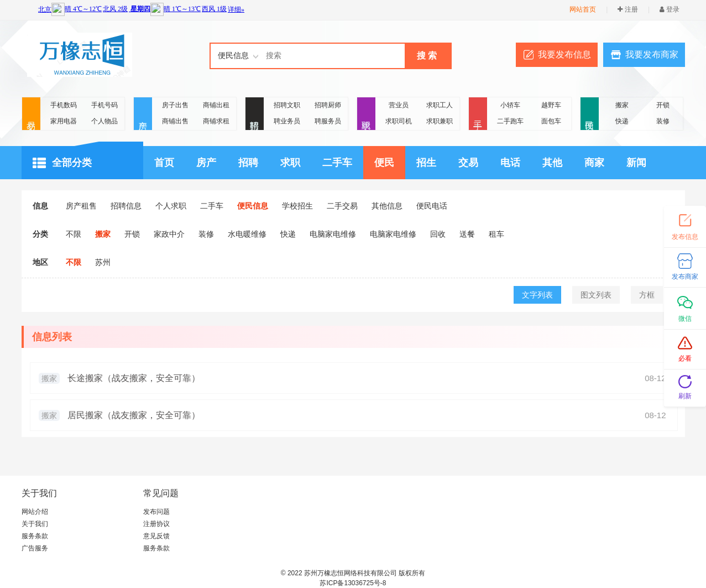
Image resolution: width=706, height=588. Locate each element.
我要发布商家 (652, 54)
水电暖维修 (247, 234)
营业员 (399, 105)
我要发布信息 (564, 54)
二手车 (337, 163)
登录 (670, 9)
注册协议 (156, 524)
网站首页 (583, 9)
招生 (426, 163)
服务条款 (35, 536)
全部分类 (62, 163)
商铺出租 (216, 105)
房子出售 (175, 105)
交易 (31, 114)
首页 (164, 163)
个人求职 (171, 206)
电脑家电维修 (333, 234)
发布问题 (156, 512)
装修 (663, 121)
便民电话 (432, 206)
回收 (438, 234)
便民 (590, 114)
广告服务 (35, 548)
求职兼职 (440, 121)
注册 (627, 9)
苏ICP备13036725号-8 (353, 583)
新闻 (636, 163)
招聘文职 (287, 105)
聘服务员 (328, 121)
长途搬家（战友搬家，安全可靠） (134, 378)
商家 (594, 163)
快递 (622, 121)
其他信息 (387, 206)
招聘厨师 (328, 105)
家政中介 (169, 234)
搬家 (622, 105)
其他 (552, 163)
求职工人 (440, 105)
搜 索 (427, 56)
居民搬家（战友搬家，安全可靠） (134, 415)
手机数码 (64, 105)
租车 (496, 234)
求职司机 (399, 121)
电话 (510, 163)
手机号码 (104, 105)
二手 (478, 114)
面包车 (551, 121)
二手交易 (342, 206)
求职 (366, 114)
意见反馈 (156, 536)
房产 (143, 114)
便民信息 (253, 206)
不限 (74, 234)
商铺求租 (216, 121)
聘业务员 (287, 121)
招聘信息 (126, 206)
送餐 (467, 234)
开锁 (663, 105)
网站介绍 (35, 512)
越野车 (551, 105)
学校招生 (297, 206)
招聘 (255, 114)
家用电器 (64, 121)
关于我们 (35, 524)
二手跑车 (510, 121)
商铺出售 (175, 121)
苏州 (103, 262)
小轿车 (510, 105)
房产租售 (81, 206)
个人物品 (104, 121)
